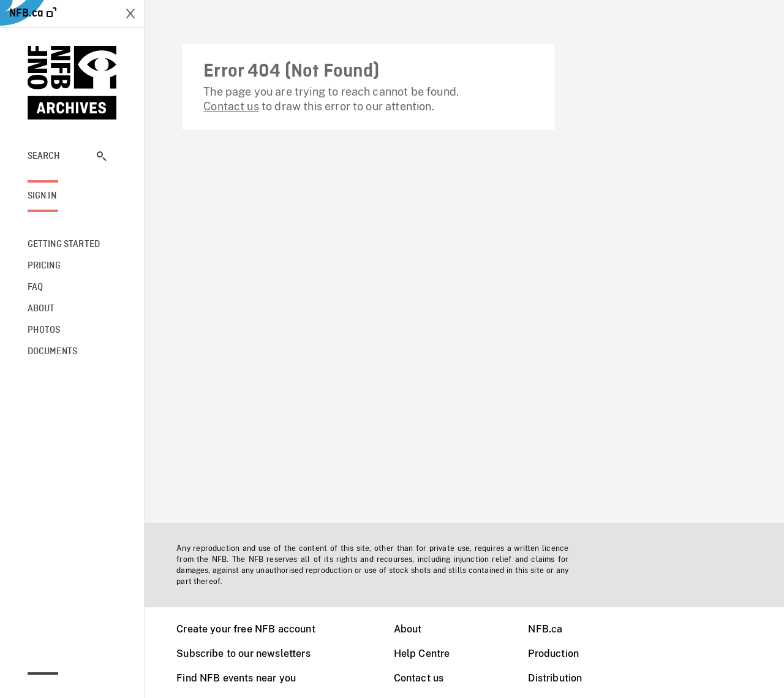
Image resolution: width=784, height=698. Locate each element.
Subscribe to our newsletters (243, 654)
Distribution (555, 678)
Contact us (231, 106)
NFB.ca (545, 629)
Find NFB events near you (236, 678)
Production (553, 654)
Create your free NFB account (246, 629)
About (408, 629)
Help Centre (422, 654)
